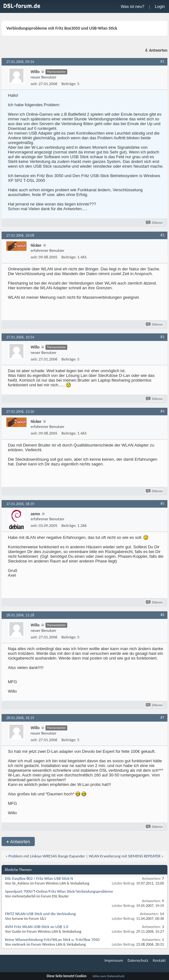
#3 (162, 337)
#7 (162, 718)
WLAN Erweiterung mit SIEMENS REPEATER (125, 856)
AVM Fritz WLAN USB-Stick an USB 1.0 (37, 927)
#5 (162, 504)
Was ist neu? (133, 6)
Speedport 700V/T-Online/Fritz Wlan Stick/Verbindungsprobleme (59, 891)
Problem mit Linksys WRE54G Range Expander (47, 856)
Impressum (114, 960)
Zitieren (155, 223)
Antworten (18, 842)
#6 (162, 615)
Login (160, 6)
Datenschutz (138, 960)
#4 (162, 411)
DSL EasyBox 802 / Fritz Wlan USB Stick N (39, 878)
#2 (162, 235)
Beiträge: (69, 84)
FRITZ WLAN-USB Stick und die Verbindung (40, 914)
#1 (162, 61)
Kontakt (159, 960)
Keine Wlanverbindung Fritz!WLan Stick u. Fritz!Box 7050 (52, 940)
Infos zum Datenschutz (109, 976)
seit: (34, 84)
